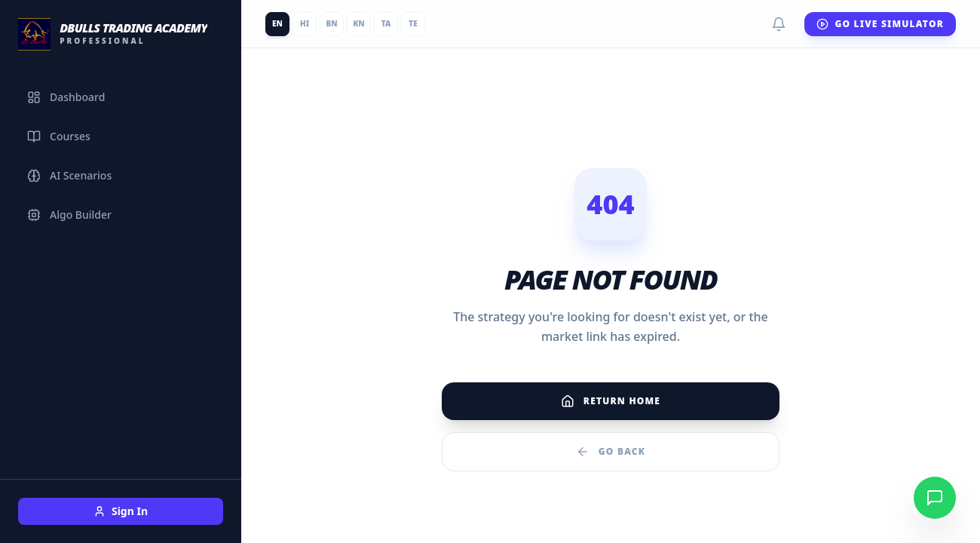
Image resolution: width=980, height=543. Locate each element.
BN (331, 23)
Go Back (611, 452)
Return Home (611, 401)
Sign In (121, 511)
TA (386, 23)
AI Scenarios (69, 175)
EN (277, 23)
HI (305, 23)
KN (358, 23)
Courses (59, 136)
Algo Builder (69, 215)
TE (413, 23)
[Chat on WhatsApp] (935, 498)
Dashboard (66, 97)
